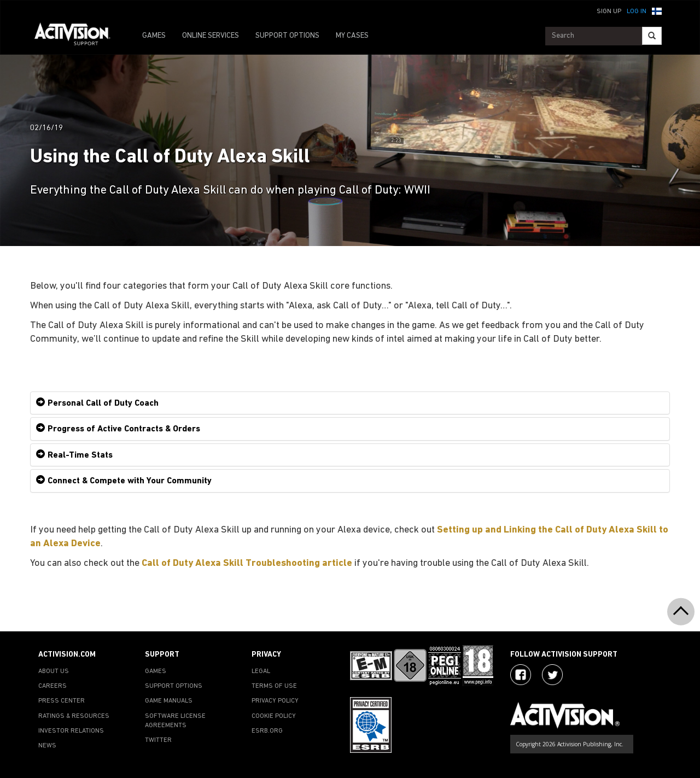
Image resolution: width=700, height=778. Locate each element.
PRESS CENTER (62, 701)
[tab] (350, 403)
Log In (637, 11)
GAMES (154, 36)
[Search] (652, 36)
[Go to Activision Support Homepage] (78, 36)
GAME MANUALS (169, 701)
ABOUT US (54, 671)
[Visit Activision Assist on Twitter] (552, 675)
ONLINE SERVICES (211, 36)
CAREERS (52, 686)
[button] (657, 10)
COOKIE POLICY (274, 716)
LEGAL (261, 671)
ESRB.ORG (267, 731)
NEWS (47, 746)
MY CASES (352, 36)
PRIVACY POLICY (275, 701)
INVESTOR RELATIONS (71, 731)
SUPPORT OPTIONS (287, 36)
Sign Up (609, 11)
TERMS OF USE (274, 686)
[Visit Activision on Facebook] (521, 675)
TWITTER (158, 740)
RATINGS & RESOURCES (74, 716)
